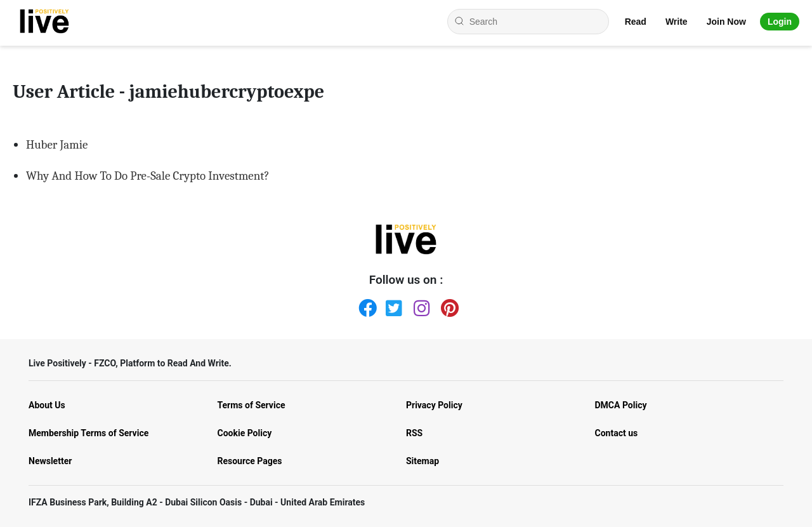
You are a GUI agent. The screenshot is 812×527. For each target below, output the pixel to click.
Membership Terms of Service (88, 433)
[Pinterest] (447, 305)
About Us (47, 405)
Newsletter (50, 461)
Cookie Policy (245, 433)
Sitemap (422, 461)
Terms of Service (252, 405)
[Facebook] (365, 305)
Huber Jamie (57, 145)
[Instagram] (420, 305)
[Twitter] (392, 305)
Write (677, 22)
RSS (414, 433)
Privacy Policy (434, 405)
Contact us (617, 433)
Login (780, 22)
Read (636, 22)
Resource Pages (250, 461)
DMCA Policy (621, 405)
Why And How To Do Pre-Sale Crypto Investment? (148, 176)
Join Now (726, 22)
